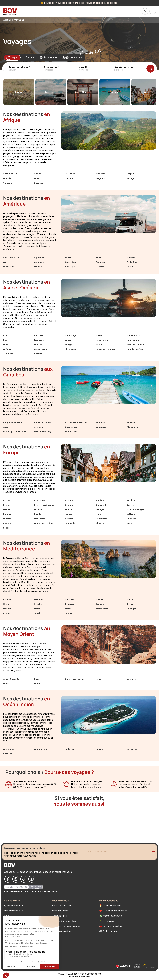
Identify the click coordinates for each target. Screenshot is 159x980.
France (68, 509)
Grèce (130, 604)
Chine (99, 335)
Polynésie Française (106, 349)
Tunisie (38, 613)
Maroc (68, 609)
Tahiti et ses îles (135, 349)
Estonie (7, 509)
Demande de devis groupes (66, 926)
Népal (99, 345)
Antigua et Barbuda (13, 422)
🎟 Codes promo (108, 931)
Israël (99, 679)
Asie (5, 335)
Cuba (6, 427)
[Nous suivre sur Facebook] (8, 879)
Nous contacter (60, 911)
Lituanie (7, 519)
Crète (6, 604)
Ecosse (130, 505)
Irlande (38, 514)
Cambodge (71, 335)
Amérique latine (11, 258)
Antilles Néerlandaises (76, 422)
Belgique (7, 505)
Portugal (131, 609)
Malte (37, 609)
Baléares (38, 599)
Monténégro (102, 609)
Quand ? (83, 67)
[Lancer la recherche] (150, 69)
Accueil (7, 20)
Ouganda (101, 178)
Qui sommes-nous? (14, 906)
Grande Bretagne (136, 509)
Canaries (70, 599)
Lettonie (131, 514)
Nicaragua (70, 267)
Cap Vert (100, 174)
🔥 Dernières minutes (110, 906)
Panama (100, 267)
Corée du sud (133, 335)
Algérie (38, 174)
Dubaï (37, 679)
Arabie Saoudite (11, 679)
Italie (99, 514)
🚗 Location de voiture (111, 926)
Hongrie (7, 514)
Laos (6, 345)
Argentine (39, 258)
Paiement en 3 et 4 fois (64, 921)
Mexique (38, 267)
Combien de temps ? (124, 67)
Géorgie (100, 509)
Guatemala (9, 267)
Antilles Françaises (43, 422)
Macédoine (40, 519)
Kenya (37, 178)
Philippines (70, 349)
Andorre (69, 500)
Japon (68, 340)
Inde (5, 340)
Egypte (130, 174)
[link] (145, 11)
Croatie (38, 604)
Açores (7, 500)
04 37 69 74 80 (16, 887)
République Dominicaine (15, 432)
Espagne (100, 604)
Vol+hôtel (49, 58)
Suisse (6, 528)
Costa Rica (70, 262)
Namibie (69, 178)
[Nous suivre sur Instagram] (16, 879)
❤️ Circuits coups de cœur (113, 911)
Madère (7, 609)
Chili (5, 262)
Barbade (131, 422)
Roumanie (70, 523)
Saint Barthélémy (43, 432)
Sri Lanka (8, 754)
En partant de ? (51, 67)
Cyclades (70, 604)
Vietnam (38, 354)
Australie (39, 335)
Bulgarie (69, 505)
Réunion (100, 749)
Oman (6, 683)
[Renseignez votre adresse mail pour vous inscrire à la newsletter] (121, 852)
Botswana (70, 174)
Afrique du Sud (10, 174)
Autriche (131, 500)
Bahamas (101, 422)
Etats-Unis (132, 262)
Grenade (38, 427)
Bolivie (68, 258)
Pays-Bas (132, 519)
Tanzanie (8, 183)
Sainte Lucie (71, 432)
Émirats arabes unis (75, 679)
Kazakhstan (102, 340)
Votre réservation (61, 931)
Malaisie (38, 345)
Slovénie (100, 523)
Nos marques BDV (14, 911)
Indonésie (39, 340)
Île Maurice (9, 749)
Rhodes (7, 613)
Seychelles (132, 749)
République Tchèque (44, 523)
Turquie (69, 613)
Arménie (100, 500)
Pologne (7, 523)
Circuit (29, 58)
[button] (25, 69)
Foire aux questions (62, 906)
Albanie (7, 599)
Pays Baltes (102, 519)
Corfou (130, 599)
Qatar (37, 683)
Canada (131, 258)
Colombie (39, 262)
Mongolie (70, 345)
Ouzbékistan (40, 349)
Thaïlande (8, 354)
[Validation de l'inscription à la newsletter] (154, 852)
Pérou (130, 267)
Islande (69, 514)
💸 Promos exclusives (110, 916)
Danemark (101, 505)
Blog (7, 916)
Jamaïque (101, 427)
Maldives (69, 749)
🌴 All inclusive (107, 921)
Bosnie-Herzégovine (44, 505)
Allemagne (39, 500)
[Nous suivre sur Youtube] (32, 879)
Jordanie (131, 679)
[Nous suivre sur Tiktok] (24, 879)
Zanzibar (39, 183)
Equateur (101, 262)
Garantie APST (59, 916)
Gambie (7, 178)
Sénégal (131, 178)
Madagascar (41, 749)
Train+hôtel (72, 58)
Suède (130, 523)
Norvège (69, 519)
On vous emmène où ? (19, 67)
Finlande (38, 509)
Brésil (99, 258)
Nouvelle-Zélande (136, 345)
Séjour (12, 58)
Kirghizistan (133, 340)
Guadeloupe (71, 427)
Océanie (7, 349)
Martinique (132, 427)
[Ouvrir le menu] (153, 11)
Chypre (100, 599)
